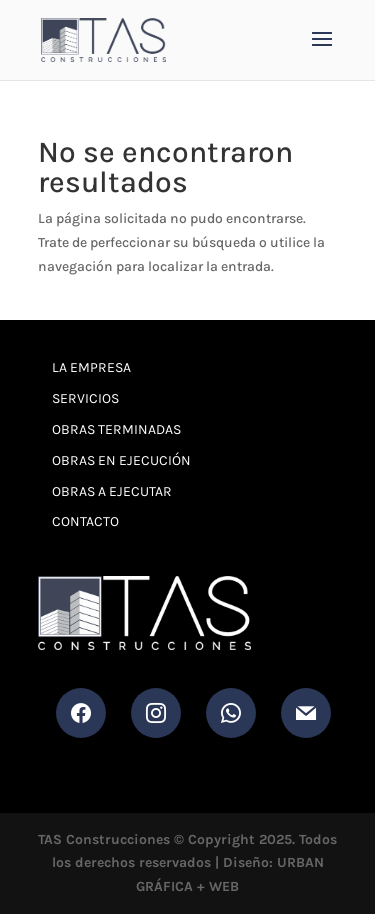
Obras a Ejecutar (112, 491)
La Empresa (91, 367)
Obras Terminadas (116, 429)
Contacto (85, 521)
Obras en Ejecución (121, 460)
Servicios (85, 398)
